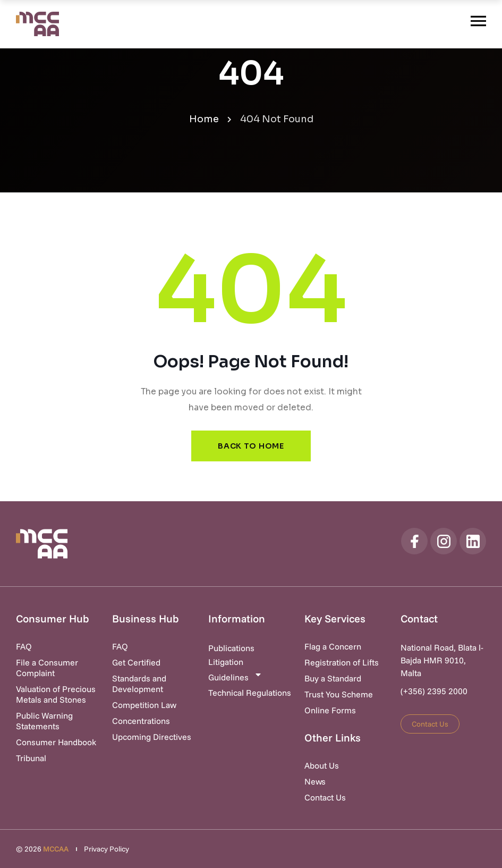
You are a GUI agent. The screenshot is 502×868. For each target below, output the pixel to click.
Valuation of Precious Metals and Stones (56, 694)
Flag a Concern (333, 646)
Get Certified (136, 662)
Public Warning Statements (44, 721)
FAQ (24, 646)
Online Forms (330, 710)
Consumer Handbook (56, 742)
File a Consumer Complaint (47, 668)
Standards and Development (139, 684)
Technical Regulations (250, 693)
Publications (231, 648)
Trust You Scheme (339, 694)
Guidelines (235, 676)
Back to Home (251, 446)
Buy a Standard (333, 678)
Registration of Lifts (342, 662)
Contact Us (325, 797)
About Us (322, 765)
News (315, 781)
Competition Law (144, 705)
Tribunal (31, 758)
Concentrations (141, 721)
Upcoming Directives (152, 737)
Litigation (226, 662)
